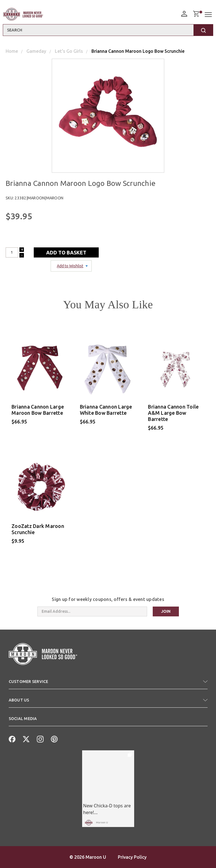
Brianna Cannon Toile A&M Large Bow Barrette (173, 413)
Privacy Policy (132, 857)
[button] (108, 684)
